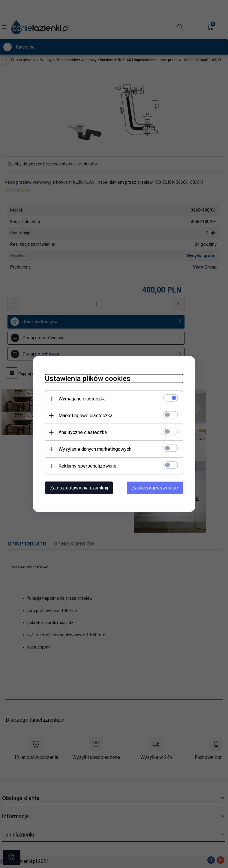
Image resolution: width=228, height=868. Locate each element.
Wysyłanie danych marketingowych (95, 449)
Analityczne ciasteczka (83, 432)
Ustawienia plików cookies (88, 379)
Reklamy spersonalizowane (87, 466)
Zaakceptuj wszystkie (155, 488)
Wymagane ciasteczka (82, 399)
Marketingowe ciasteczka (85, 416)
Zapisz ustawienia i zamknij (79, 488)
